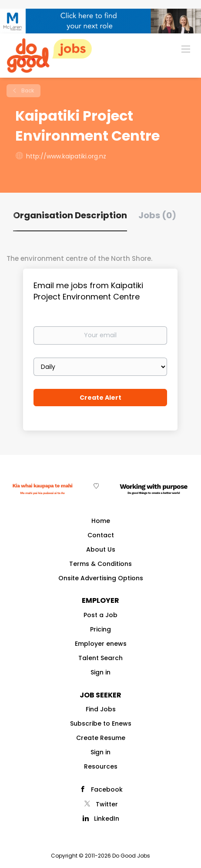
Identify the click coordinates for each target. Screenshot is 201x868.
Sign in (100, 672)
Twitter (107, 804)
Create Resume (101, 738)
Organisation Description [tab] (70, 215)
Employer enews (101, 644)
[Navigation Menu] (186, 49)
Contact (101, 535)
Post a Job (100, 615)
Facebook (107, 789)
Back (27, 90)
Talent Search (100, 658)
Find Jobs (101, 709)
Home (101, 521)
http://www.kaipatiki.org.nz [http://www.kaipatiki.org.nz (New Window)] (66, 156)
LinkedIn (107, 819)
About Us (101, 549)
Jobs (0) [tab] (157, 215)
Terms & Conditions (100, 564)
